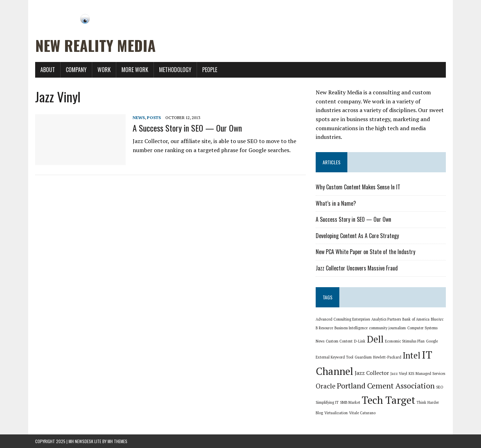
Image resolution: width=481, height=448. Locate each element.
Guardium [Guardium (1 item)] (363, 357)
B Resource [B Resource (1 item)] (324, 328)
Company (76, 70)
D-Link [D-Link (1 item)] (360, 341)
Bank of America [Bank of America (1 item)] (416, 319)
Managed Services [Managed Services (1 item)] (430, 374)
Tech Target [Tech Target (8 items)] (388, 400)
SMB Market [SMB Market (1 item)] (350, 402)
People (210, 70)
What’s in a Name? (336, 203)
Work (104, 70)
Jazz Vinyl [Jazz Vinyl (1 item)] (399, 374)
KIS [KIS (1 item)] (411, 374)
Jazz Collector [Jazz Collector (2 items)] (372, 373)
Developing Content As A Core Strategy (357, 236)
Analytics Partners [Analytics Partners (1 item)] (386, 319)
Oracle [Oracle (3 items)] (326, 386)
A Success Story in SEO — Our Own (187, 128)
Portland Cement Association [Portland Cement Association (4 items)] (386, 386)
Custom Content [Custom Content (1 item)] (339, 341)
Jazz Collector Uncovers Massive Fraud (357, 268)
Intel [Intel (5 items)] (412, 355)
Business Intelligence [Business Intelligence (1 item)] (351, 328)
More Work (135, 70)
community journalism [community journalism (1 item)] (387, 328)
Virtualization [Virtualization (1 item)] (336, 413)
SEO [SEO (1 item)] (440, 387)
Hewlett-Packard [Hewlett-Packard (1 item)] (387, 357)
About (48, 70)
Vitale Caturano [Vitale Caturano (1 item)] (362, 413)
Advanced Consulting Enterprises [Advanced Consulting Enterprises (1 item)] (343, 319)
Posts (154, 117)
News (139, 117)
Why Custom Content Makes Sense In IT (358, 187)
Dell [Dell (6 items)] (375, 339)
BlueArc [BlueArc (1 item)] (437, 319)
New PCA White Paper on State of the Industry (365, 252)
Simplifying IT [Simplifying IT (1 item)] (327, 402)
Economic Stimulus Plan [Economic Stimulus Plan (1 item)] (405, 341)
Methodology (175, 70)
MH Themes (117, 441)
